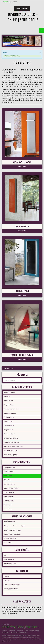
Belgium (14, 626)
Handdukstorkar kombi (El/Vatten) (13, 446)
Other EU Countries (34, 628)
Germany (29, 626)
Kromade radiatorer (9, 484)
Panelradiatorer (8, 422)
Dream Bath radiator (22, 162)
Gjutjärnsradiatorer (9, 472)
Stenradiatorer (8, 509)
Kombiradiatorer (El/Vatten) (11, 442)
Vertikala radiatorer (9, 417)
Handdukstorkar (8, 401)
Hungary (34, 626)
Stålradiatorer (8, 505)
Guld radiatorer (8, 480)
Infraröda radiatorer (9, 522)
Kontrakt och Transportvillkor (12, 585)
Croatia (19, 626)
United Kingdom (23, 628)
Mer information (22, 167)
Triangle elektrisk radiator (22, 355)
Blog (5, 555)
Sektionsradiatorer (9, 426)
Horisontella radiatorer (10, 413)
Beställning (7, 581)
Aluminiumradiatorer (9, 468)
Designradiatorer (8, 430)
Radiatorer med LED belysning (12, 530)
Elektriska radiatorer (9, 434)
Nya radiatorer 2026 (9, 392)
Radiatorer (7, 397)
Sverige (4, 626)
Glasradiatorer (8, 476)
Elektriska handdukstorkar (11, 438)
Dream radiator (22, 226)
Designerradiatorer (9, 405)
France (23, 626)
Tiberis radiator (22, 291)
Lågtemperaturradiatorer (11, 451)
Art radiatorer (7, 543)
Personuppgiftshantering (11, 589)
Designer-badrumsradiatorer (12, 409)
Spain (16, 628)
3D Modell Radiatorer (10, 538)
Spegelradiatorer (8, 501)
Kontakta (6, 576)
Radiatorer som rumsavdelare (12, 534)
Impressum (7, 593)
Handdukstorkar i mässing (11, 488)
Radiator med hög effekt (11, 455)
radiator (6, 1)
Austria (9, 626)
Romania (11, 628)
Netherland (5, 628)
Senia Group (5, 633)
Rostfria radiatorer (9, 497)
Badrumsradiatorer (9, 559)
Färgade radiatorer (9, 492)
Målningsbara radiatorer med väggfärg (15, 526)
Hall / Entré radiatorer (10, 564)
